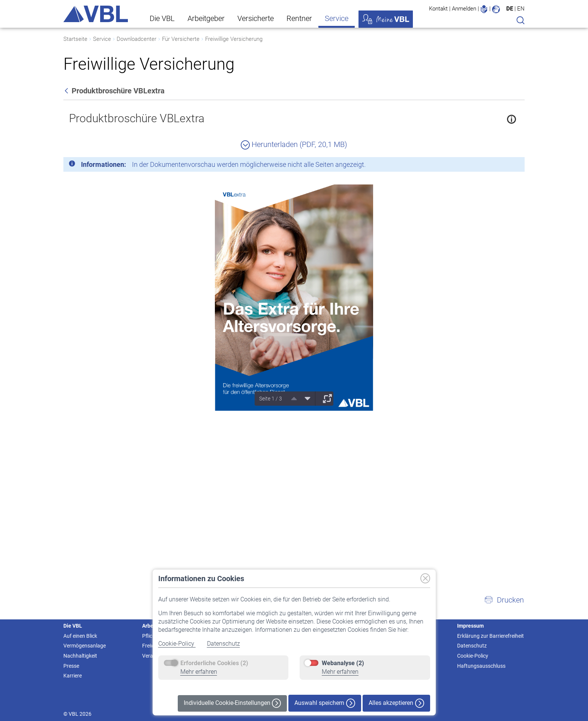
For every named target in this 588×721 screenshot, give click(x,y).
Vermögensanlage (85, 646)
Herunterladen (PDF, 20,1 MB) (294, 144)
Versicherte (256, 18)
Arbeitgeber (206, 18)
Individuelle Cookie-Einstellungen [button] (232, 703)
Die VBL (162, 18)
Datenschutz (223, 644)
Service (337, 18)
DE (510, 9)
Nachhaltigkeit (80, 656)
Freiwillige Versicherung (234, 39)
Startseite (75, 39)
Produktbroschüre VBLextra (137, 118)
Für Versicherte (181, 39)
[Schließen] (498, 166)
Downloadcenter (136, 39)
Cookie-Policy (177, 644)
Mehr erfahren (199, 672)
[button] (504, 600)
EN (521, 9)
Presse (71, 666)
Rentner (299, 18)
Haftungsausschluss (481, 666)
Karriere (73, 676)
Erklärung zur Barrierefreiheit (490, 636)
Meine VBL (386, 19)
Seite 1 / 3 (271, 399)
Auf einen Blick (80, 636)
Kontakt (438, 9)
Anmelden (464, 9)
